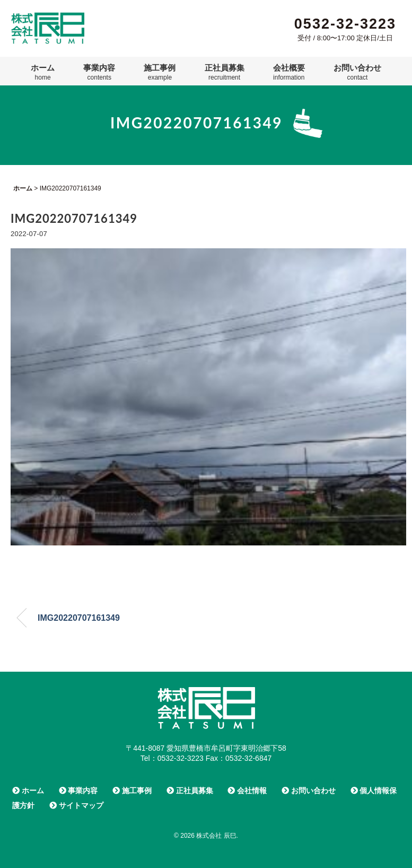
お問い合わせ (357, 72)
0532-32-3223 (345, 24)
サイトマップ (76, 805)
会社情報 (247, 791)
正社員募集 (225, 72)
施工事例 (160, 72)
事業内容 (99, 72)
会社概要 (289, 72)
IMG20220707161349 (79, 618)
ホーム (43, 72)
